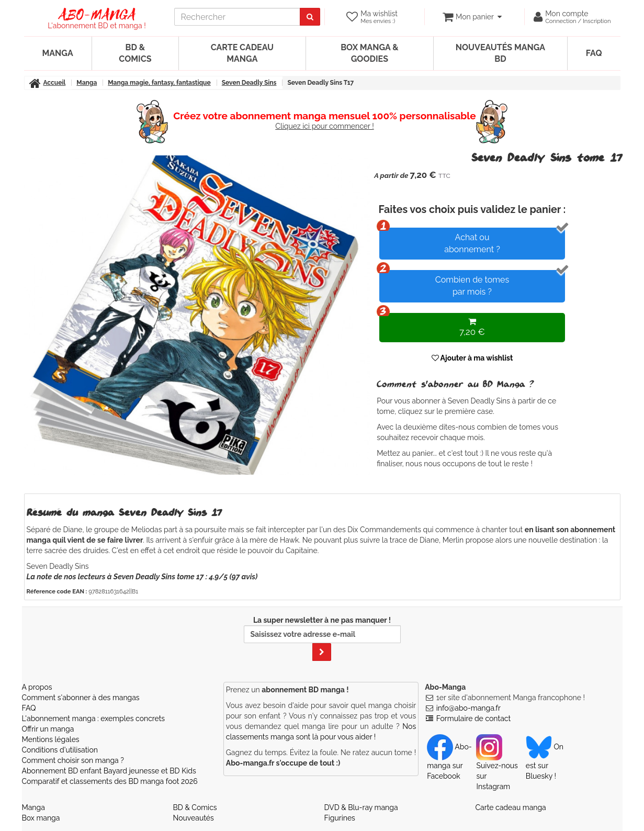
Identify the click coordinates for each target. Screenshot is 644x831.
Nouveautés (194, 818)
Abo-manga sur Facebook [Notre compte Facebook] (449, 761)
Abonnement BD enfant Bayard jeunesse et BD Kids (109, 771)
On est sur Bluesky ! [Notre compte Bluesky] (545, 761)
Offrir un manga (48, 729)
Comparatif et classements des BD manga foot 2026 (110, 781)
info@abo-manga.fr (468, 708)
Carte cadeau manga (242, 53)
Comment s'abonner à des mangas (81, 698)
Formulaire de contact (473, 718)
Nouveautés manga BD (500, 53)
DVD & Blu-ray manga (361, 807)
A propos (37, 687)
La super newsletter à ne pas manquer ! (322, 638)
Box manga (41, 818)
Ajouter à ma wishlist (472, 358)
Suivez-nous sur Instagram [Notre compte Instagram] (497, 767)
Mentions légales (51, 739)
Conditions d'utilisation (60, 750)
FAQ (594, 53)
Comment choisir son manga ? (73, 760)
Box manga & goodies (369, 53)
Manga (58, 53)
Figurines (340, 818)
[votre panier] (472, 17)
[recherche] (237, 17)
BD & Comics (135, 53)
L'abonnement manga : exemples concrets (94, 718)
